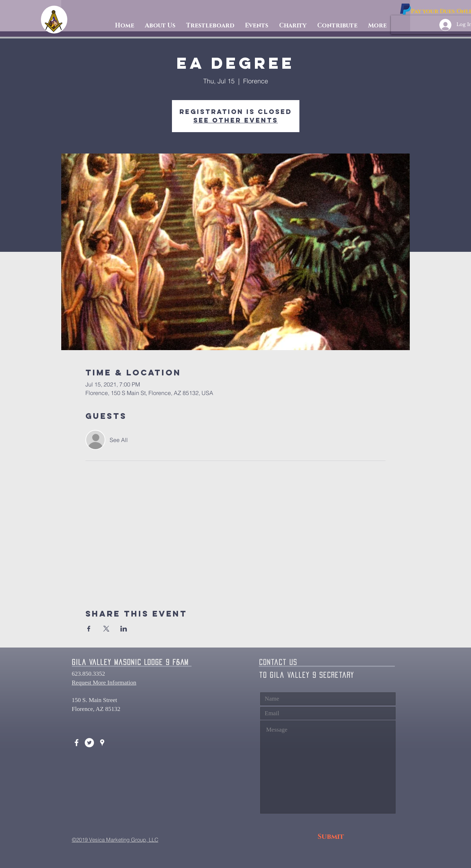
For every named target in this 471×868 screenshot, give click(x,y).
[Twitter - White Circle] (89, 743)
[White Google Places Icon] (102, 743)
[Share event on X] (106, 629)
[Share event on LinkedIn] (124, 629)
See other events (236, 120)
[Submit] (331, 837)
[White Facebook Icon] (77, 743)
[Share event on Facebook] (89, 629)
